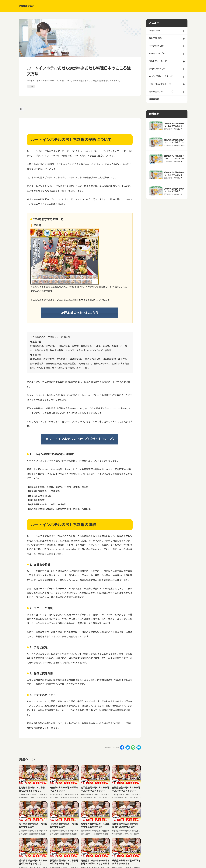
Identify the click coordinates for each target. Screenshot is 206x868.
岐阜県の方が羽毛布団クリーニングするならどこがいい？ (174, 180)
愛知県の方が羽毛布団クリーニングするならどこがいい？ (174, 148)
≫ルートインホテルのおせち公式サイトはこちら (80, 439)
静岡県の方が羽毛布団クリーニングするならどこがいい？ (174, 164)
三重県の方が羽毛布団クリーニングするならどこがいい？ (174, 131)
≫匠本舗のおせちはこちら (80, 313)
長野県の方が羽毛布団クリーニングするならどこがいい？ (174, 197)
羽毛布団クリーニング (179, 134)
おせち (31, 86)
